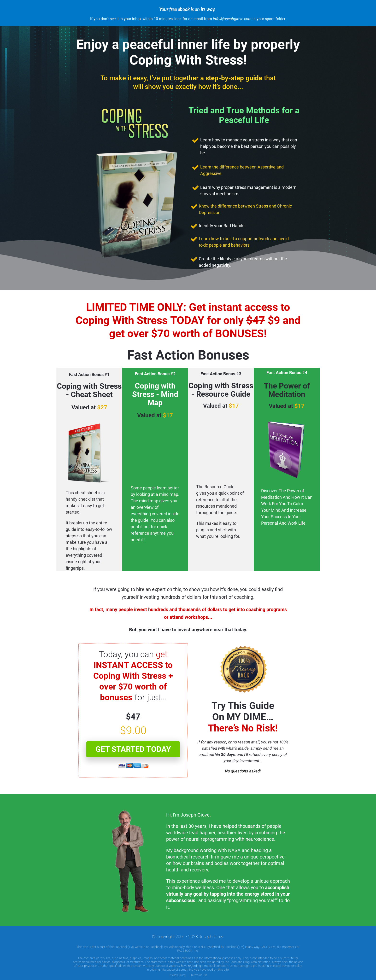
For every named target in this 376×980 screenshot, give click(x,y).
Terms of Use (199, 975)
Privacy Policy (177, 975)
